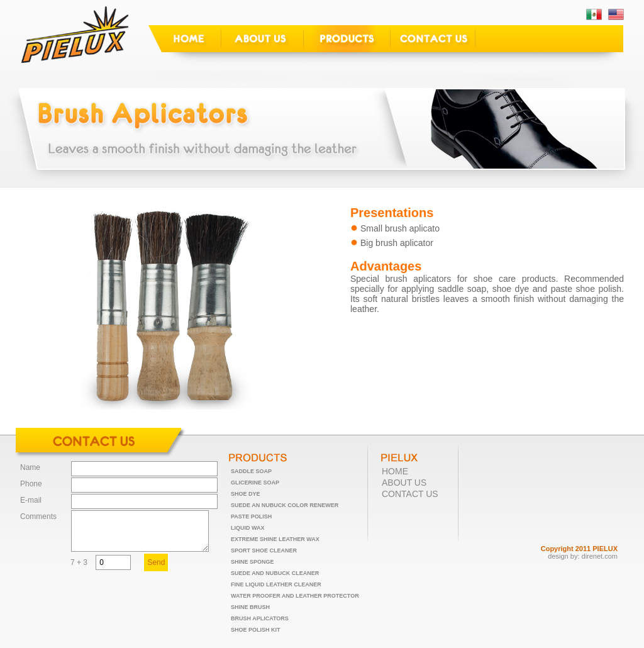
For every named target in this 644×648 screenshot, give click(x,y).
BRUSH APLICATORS (260, 618)
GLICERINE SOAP (255, 483)
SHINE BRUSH (250, 607)
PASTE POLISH (251, 517)
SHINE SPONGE (253, 562)
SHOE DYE (246, 494)
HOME (395, 471)
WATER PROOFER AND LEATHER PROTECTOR (295, 596)
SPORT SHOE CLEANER (264, 550)
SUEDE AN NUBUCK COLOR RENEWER (285, 505)
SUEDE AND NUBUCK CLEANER (275, 573)
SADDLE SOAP (251, 471)
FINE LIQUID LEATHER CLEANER (276, 584)
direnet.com (600, 556)
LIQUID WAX (248, 528)
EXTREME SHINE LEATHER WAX (275, 539)
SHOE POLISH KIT (256, 630)
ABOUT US (404, 483)
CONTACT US (410, 494)
